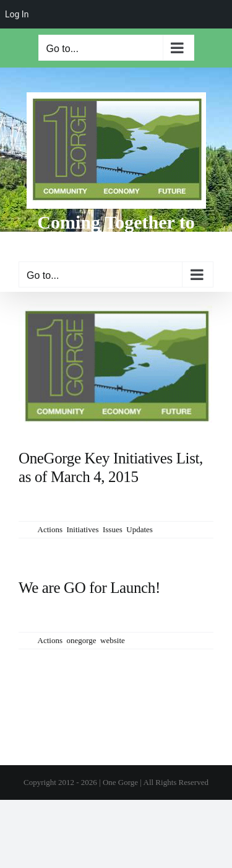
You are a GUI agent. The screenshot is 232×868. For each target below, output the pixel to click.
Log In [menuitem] (17, 14)
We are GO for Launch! (89, 588)
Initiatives (82, 529)
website (113, 640)
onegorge (81, 640)
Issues (113, 529)
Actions (50, 529)
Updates (140, 529)
